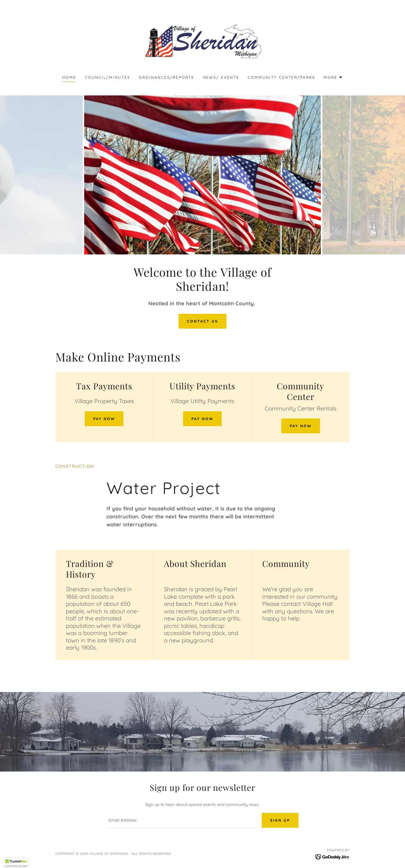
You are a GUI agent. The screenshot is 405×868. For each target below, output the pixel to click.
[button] (333, 77)
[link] (202, 41)
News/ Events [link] (221, 77)
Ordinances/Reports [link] (167, 77)
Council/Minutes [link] (108, 77)
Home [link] (69, 77)
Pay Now (104, 419)
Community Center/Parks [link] (281, 77)
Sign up (280, 820)
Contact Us (202, 321)
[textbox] (181, 820)
